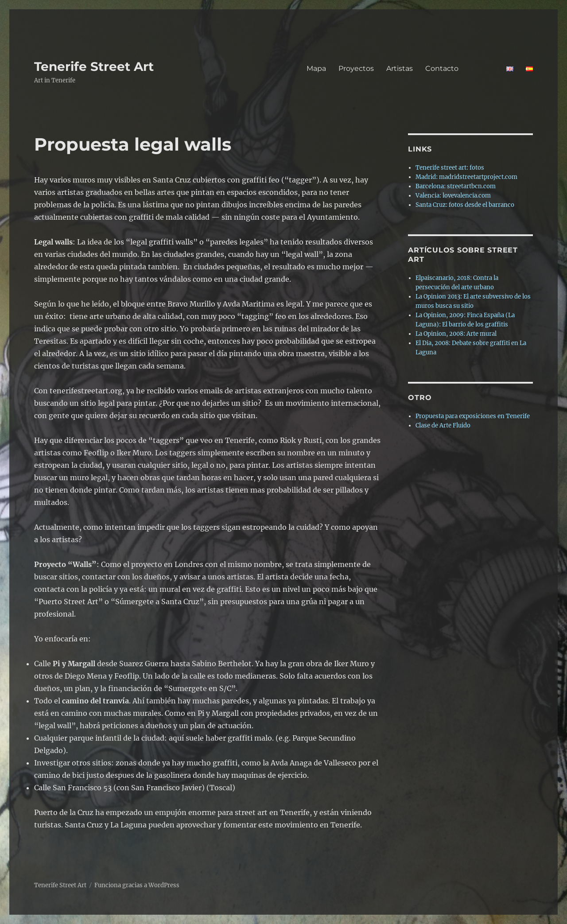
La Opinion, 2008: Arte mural (456, 334)
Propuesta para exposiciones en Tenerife (473, 416)
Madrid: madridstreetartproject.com (466, 177)
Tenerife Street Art (94, 66)
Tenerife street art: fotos (450, 168)
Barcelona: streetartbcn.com (456, 186)
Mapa (316, 68)
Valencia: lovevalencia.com (453, 196)
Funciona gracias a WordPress (137, 885)
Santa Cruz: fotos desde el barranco (465, 205)
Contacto (460, 68)
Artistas (400, 68)
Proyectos (356, 68)
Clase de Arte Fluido (443, 425)
